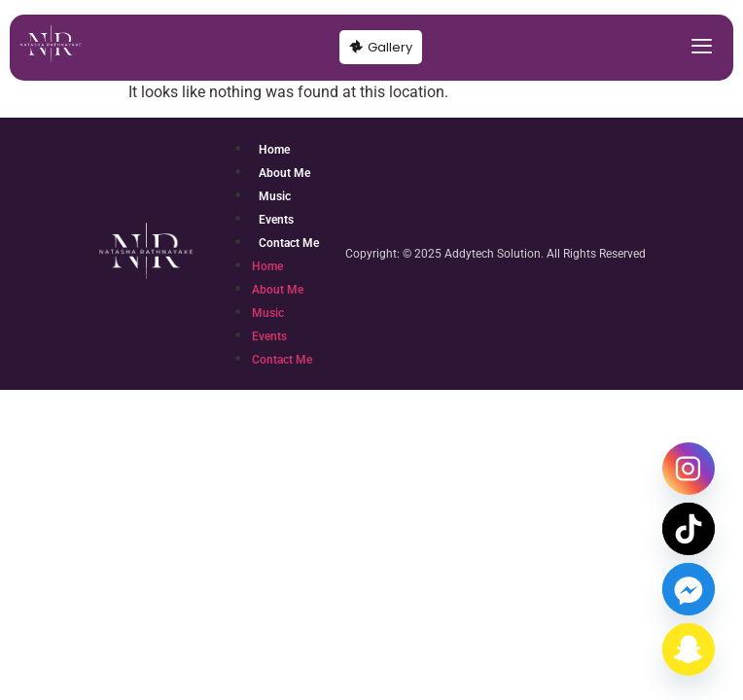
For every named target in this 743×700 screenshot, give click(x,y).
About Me (284, 173)
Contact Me (289, 243)
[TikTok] (689, 529)
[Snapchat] (689, 649)
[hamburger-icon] (702, 48)
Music (275, 196)
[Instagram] (689, 469)
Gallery (381, 47)
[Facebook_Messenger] (689, 589)
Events (276, 220)
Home (274, 150)
